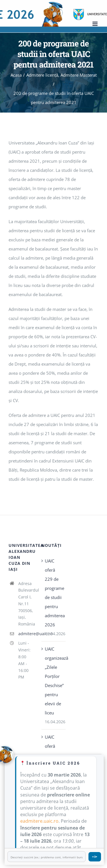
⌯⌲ (95, 856)
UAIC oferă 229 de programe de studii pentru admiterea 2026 (54, 593)
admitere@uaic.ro (26, 634)
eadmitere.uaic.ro (39, 821)
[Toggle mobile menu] (95, 24)
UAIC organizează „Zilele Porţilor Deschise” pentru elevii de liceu (54, 681)
